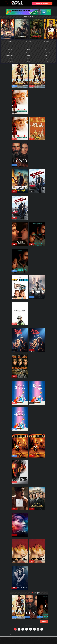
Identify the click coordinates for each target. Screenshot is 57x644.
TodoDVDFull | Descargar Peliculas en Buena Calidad (24, 635)
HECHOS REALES (10, 56)
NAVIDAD (10, 58)
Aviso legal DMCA (39, 635)
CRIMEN (28, 50)
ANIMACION (28, 41)
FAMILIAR (10, 53)
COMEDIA (28, 47)
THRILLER (47, 61)
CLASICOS (10, 50)
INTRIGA (29, 56)
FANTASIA (28, 53)
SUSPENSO (10, 61)
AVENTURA (47, 41)
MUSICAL (47, 56)
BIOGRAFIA (28, 44)
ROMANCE (28, 58)
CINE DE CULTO (47, 44)
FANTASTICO (47, 53)
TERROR (29, 61)
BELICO (10, 44)
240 (38, 629)
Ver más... (44, 621)
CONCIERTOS (47, 47)
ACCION (10, 41)
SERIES (47, 58)
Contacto (45, 635)
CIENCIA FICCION (10, 47)
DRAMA (47, 50)
